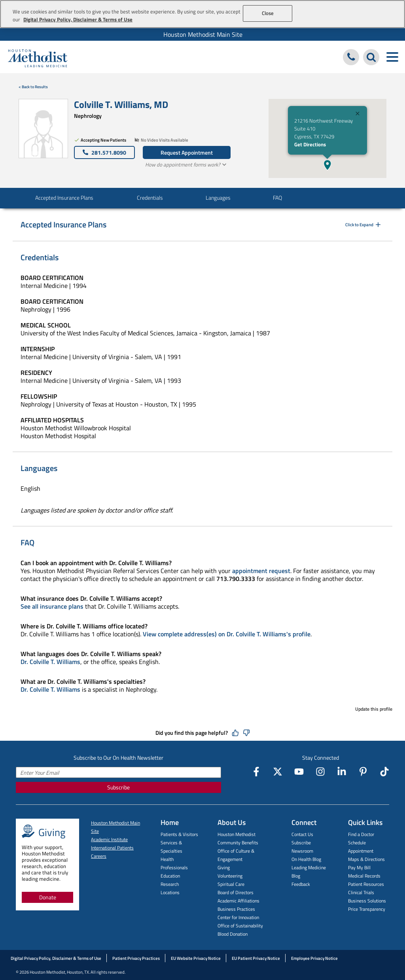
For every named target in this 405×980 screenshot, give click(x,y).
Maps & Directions (366, 859)
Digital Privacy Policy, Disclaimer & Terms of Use (56, 958)
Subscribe (118, 787)
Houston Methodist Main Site (203, 34)
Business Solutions (367, 901)
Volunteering (230, 876)
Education (170, 876)
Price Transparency (367, 909)
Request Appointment (187, 152)
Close (268, 13)
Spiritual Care (231, 884)
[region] (202, 14)
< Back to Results (33, 87)
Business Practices (236, 909)
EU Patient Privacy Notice (256, 958)
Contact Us (302, 834)
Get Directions (310, 144)
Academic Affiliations (238, 901)
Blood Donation (233, 934)
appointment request (261, 571)
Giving (224, 867)
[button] (327, 165)
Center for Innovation (238, 917)
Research (170, 884)
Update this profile (374, 709)
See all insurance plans (52, 606)
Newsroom (302, 851)
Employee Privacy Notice (314, 958)
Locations (170, 892)
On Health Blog (306, 859)
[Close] (358, 114)
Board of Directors (236, 892)
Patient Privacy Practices (136, 958)
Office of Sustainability (240, 926)
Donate (48, 897)
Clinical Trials (361, 892)
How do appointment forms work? (187, 165)
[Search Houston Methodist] (371, 57)
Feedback (301, 884)
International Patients (112, 848)
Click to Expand (364, 225)
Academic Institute (109, 839)
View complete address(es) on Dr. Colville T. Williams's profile (227, 634)
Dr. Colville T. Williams (50, 662)
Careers (99, 856)
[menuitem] (202, 34)
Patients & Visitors (179, 834)
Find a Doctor (361, 834)
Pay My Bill (359, 867)
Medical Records (364, 876)
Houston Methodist (237, 834)
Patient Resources (366, 884)
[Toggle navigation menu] (392, 57)
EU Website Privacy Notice (196, 958)
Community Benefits (238, 843)
